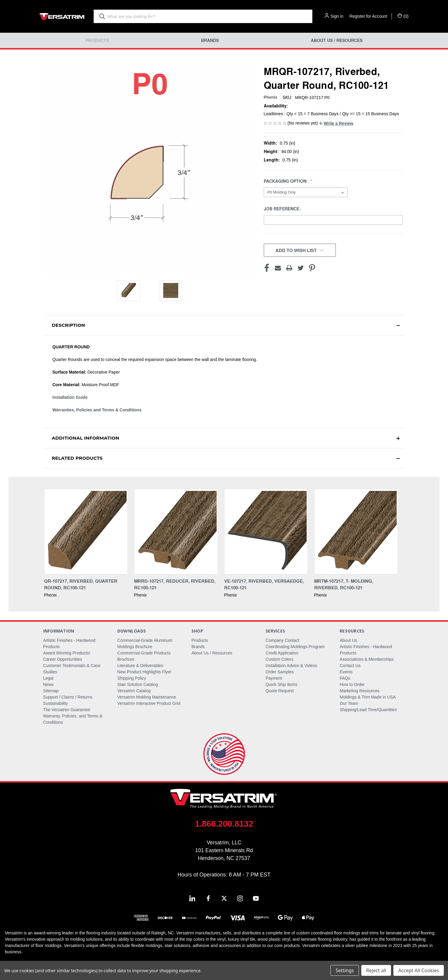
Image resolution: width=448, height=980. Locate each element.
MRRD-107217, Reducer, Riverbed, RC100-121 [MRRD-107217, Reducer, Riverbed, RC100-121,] (175, 584)
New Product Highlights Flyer (144, 672)
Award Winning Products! (67, 653)
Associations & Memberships (367, 659)
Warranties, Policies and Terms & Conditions (97, 410)
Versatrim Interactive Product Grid (149, 703)
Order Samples (280, 672)
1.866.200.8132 (224, 824)
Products (97, 40)
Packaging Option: (286, 181)
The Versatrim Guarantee (67, 710)
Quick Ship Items (281, 684)
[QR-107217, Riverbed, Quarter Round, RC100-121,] (86, 532)
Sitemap (51, 691)
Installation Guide (70, 397)
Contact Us (350, 666)
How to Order (352, 684)
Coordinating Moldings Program (295, 647)
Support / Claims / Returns (68, 697)
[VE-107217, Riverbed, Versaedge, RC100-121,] (266, 532)
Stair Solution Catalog (138, 684)
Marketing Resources (359, 691)
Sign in (337, 16)
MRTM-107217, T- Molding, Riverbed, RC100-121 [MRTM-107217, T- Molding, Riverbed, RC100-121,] (344, 584)
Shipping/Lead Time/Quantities (368, 710)
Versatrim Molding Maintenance (147, 697)
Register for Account (368, 16)
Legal (48, 678)
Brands (210, 40)
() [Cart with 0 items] (403, 16)
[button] (336, 123)
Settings (345, 970)
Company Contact (282, 640)
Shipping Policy (132, 678)
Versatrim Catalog (134, 691)
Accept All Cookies (419, 970)
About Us (348, 640)
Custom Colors (280, 659)
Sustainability (56, 703)
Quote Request (280, 691)
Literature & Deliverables (140, 666)
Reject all (376, 970)
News (48, 684)
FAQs (345, 678)
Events (346, 672)
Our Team (349, 703)
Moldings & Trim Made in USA (368, 697)
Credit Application (282, 653)
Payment (274, 678)
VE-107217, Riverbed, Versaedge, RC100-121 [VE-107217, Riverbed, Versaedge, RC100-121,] (264, 584)
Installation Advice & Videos (291, 666)
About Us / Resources (337, 40)
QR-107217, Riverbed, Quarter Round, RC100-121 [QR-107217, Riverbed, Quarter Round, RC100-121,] (81, 584)
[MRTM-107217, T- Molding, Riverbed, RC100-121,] (356, 532)
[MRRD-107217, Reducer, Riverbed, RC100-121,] (176, 532)
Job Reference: (283, 209)
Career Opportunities (63, 659)
